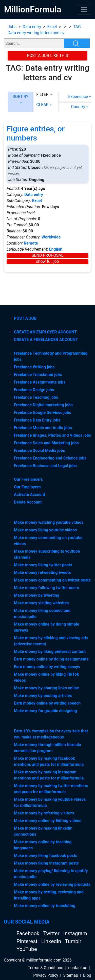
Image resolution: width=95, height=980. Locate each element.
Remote (31, 243)
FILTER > (44, 95)
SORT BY (21, 97)
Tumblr (73, 941)
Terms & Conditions (46, 968)
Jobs (12, 27)
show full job (47, 262)
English (56, 249)
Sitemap (71, 975)
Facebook (29, 933)
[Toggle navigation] (84, 10)
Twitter (52, 933)
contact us (78, 968)
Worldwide (51, 237)
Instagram (75, 933)
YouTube (27, 949)
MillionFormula (33, 9)
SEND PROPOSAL (48, 255)
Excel (52, 27)
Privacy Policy (46, 975)
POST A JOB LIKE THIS (48, 56)
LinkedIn (52, 941)
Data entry (32, 27)
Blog (87, 975)
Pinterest (28, 941)
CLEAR (42, 105)
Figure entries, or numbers (36, 133)
